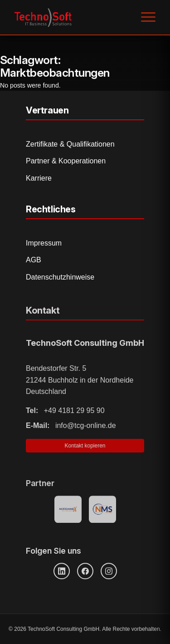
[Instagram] (109, 571)
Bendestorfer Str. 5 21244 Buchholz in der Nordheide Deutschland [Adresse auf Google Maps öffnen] (80, 383)
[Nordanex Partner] (68, 511)
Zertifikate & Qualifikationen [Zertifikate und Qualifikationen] (70, 144)
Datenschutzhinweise (60, 277)
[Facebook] (85, 571)
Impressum (44, 243)
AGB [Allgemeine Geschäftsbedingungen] (34, 260)
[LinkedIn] (62, 571)
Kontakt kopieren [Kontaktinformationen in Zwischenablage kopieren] (85, 448)
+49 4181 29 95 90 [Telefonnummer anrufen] (65, 413)
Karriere (39, 178)
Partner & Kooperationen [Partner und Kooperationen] (66, 161)
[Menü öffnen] (148, 17)
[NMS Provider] (102, 511)
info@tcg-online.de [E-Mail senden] (71, 428)
